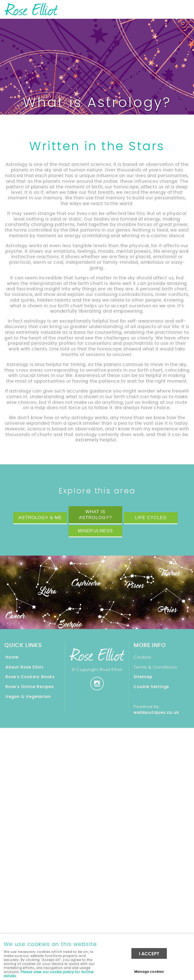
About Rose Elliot (24, 667)
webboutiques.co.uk (156, 713)
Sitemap (143, 677)
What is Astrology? (95, 515)
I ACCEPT (149, 954)
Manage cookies (149, 972)
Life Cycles (151, 518)
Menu (185, 9)
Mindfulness (95, 531)
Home (12, 657)
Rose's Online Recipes (30, 687)
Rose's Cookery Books (30, 677)
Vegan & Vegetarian (28, 697)
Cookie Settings (151, 687)
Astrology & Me (40, 518)
